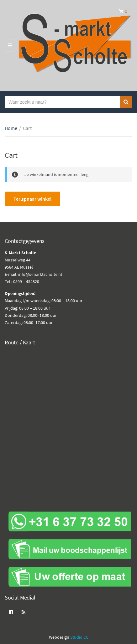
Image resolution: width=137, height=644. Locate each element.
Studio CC (79, 637)
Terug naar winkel (32, 199)
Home (11, 128)
